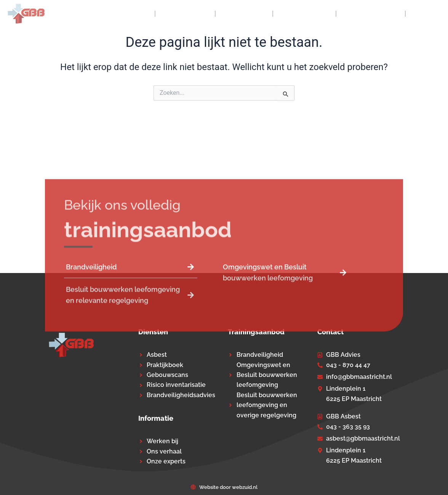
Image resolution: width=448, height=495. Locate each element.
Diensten (244, 14)
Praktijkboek (371, 14)
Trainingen (304, 14)
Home (137, 14)
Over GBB (185, 14)
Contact (427, 14)
